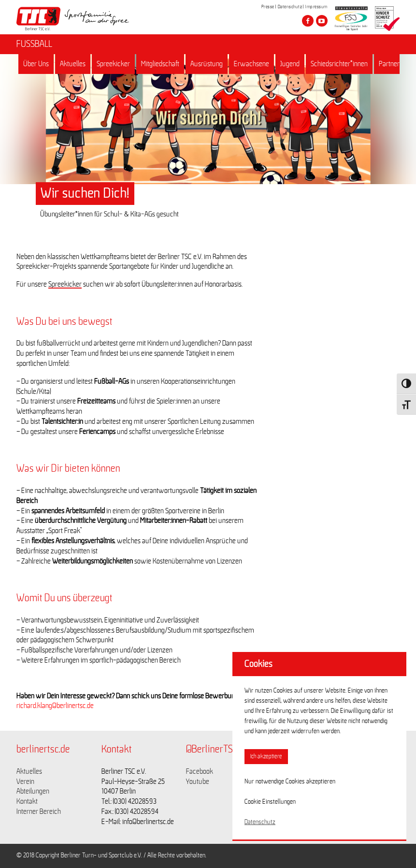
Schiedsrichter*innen (339, 64)
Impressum (316, 7)
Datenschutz (290, 7)
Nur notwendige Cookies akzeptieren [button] (290, 781)
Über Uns (36, 64)
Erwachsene (251, 64)
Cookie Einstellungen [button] (270, 802)
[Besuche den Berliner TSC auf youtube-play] (322, 21)
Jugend (290, 64)
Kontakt (27, 801)
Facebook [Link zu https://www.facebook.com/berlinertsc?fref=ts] (200, 771)
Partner (389, 64)
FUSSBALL (34, 44)
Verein (25, 781)
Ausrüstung (207, 64)
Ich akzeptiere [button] (266, 757)
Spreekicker (113, 64)
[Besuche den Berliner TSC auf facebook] (308, 21)
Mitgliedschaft (160, 64)
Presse (268, 7)
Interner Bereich (39, 811)
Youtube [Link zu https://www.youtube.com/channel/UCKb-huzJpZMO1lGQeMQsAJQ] (198, 781)
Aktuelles (73, 64)
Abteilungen (33, 791)
